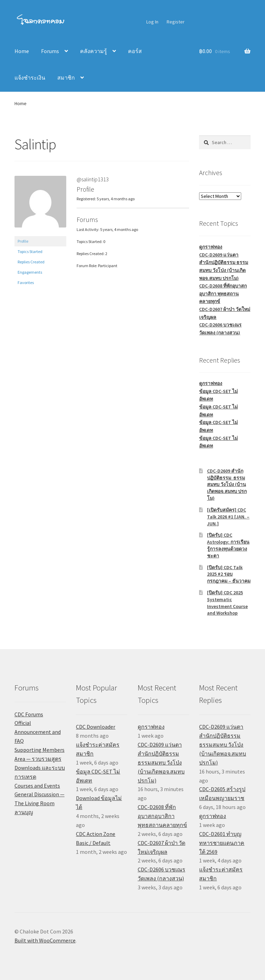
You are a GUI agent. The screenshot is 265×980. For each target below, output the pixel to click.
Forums (50, 51)
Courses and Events (37, 786)
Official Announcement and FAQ (38, 732)
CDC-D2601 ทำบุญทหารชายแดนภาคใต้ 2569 (222, 843)
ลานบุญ (24, 812)
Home (22, 51)
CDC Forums (29, 714)
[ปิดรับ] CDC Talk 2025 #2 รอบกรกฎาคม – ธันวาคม (229, 574)
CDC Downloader (96, 727)
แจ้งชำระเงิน (30, 78)
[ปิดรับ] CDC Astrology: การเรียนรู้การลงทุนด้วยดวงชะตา (228, 545)
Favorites (26, 282)
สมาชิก (66, 78)
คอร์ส (135, 51)
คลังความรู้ (94, 51)
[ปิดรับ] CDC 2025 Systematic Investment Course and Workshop (227, 603)
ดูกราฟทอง (211, 247)
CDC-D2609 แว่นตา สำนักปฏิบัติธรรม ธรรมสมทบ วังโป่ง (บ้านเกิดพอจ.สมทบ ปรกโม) (161, 762)
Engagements (30, 272)
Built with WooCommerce (45, 940)
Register (176, 22)
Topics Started (30, 251)
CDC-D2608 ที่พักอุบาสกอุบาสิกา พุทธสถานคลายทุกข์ (223, 294)
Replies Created (31, 262)
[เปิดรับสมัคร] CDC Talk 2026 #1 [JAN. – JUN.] (228, 517)
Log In (152, 22)
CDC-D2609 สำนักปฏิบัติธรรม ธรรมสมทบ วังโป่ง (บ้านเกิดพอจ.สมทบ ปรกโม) (227, 484)
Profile (23, 241)
